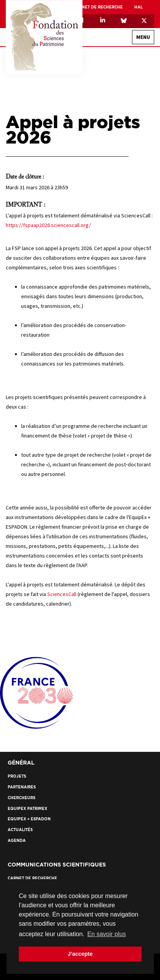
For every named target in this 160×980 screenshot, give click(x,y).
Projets (17, 776)
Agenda (17, 841)
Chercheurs (21, 798)
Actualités (20, 830)
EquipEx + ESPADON (29, 819)
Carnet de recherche (98, 7)
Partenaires (22, 787)
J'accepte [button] (80, 954)
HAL (139, 7)
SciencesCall (62, 594)
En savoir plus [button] (106, 934)
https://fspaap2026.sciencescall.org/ (48, 225)
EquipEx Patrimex (27, 809)
